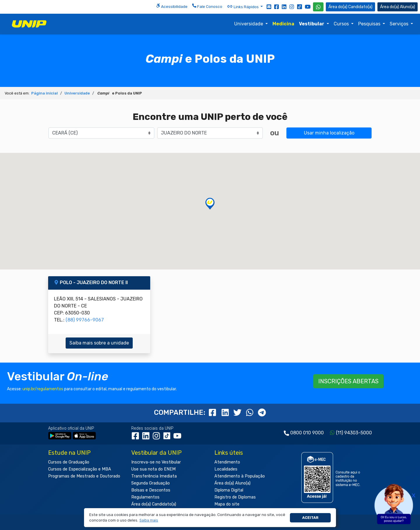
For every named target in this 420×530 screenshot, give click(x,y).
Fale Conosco (207, 6)
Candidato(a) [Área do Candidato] (350, 7)
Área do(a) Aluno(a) (232, 483)
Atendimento (227, 462)
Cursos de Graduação (69, 462)
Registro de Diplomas (235, 497)
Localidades (226, 469)
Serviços (400, 24)
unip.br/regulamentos (43, 389)
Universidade (249, 24)
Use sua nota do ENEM (153, 469)
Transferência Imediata (154, 476)
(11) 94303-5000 (354, 433)
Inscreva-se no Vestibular (156, 462)
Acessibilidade (172, 6)
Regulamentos (145, 497)
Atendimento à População (240, 476)
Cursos (342, 24)
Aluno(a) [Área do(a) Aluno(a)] (398, 7)
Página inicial (44, 93)
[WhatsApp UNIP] (318, 7)
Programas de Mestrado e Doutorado (84, 476)
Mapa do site (227, 504)
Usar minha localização (329, 133)
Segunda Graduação (150, 483)
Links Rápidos (243, 6)
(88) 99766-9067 (85, 320)
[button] (149, 521)
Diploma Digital (229, 490)
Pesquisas (370, 24)
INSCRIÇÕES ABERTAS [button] (348, 381)
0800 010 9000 (307, 433)
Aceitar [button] (310, 518)
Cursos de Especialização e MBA (80, 469)
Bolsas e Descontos (151, 490)
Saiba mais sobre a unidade (99, 343)
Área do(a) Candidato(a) (154, 504)
